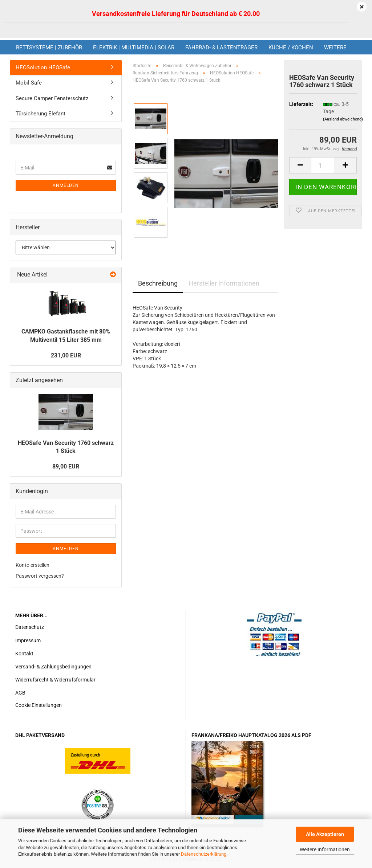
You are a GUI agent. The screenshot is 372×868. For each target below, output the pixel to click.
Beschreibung (158, 283)
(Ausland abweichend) (343, 119)
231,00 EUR (66, 355)
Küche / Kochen (291, 48)
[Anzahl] (323, 165)
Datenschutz (30, 627)
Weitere (335, 48)
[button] (300, 165)
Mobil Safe (29, 83)
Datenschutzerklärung (204, 854)
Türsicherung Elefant (41, 114)
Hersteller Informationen (224, 283)
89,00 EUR (66, 466)
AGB (20, 693)
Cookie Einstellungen (39, 705)
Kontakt (24, 654)
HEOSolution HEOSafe (43, 67)
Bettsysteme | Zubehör (49, 48)
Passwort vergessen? (40, 576)
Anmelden (66, 185)
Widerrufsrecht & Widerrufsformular (55, 680)
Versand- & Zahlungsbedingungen (53, 667)
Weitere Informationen (325, 849)
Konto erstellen (33, 565)
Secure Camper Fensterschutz (52, 98)
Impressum (28, 640)
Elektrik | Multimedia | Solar (134, 48)
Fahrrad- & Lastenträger (221, 48)
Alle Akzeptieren (325, 834)
